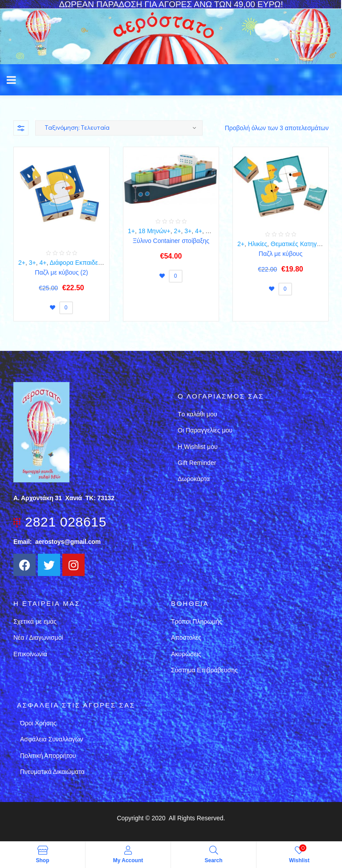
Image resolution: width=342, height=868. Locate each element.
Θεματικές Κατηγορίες (301, 244)
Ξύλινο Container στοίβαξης (171, 241)
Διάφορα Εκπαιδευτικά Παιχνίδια (94, 263)
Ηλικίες (258, 244)
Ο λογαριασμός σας (221, 396)
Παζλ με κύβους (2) (61, 272)
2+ (22, 263)
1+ (131, 231)
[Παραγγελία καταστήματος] (119, 128)
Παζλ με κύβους (281, 254)
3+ (33, 263)
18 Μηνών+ (155, 231)
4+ (43, 263)
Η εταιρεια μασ (47, 603)
